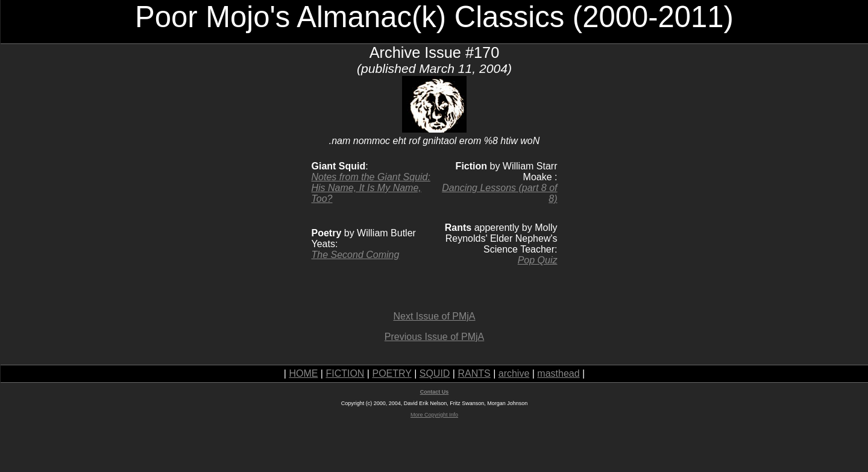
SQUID (435, 373)
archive (514, 373)
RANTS (474, 373)
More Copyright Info (434, 415)
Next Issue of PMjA (434, 316)
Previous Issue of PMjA (434, 337)
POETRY (392, 373)
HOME (303, 373)
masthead (558, 373)
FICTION (345, 373)
